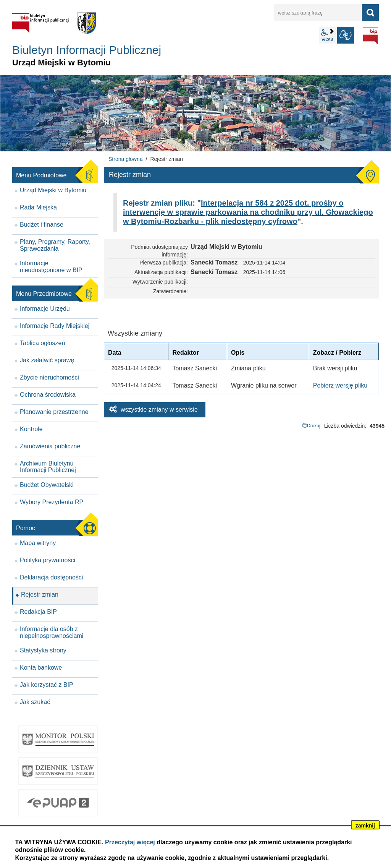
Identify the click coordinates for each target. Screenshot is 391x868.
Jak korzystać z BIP (47, 685)
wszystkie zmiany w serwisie (159, 410)
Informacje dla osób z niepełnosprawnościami (52, 632)
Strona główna (126, 159)
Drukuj (314, 426)
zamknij (365, 826)
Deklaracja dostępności (51, 577)
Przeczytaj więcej (130, 842)
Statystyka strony (43, 650)
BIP (370, 36)
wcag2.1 (327, 35)
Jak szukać (35, 702)
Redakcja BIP (38, 612)
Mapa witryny (38, 543)
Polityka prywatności (48, 560)
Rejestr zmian (40, 595)
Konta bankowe (41, 668)
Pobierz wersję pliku (340, 385)
